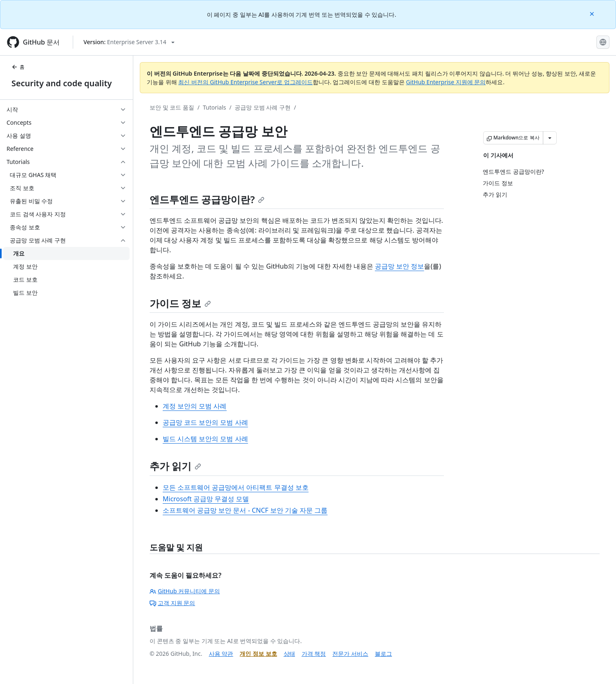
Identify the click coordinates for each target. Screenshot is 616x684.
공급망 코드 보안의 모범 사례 (205, 422)
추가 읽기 (175, 466)
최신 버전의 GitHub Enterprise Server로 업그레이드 (245, 82)
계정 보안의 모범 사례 (195, 406)
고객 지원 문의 (172, 603)
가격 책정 (314, 654)
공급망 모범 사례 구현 (263, 107)
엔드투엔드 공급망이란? (207, 199)
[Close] (593, 13)
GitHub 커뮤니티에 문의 (185, 591)
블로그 (383, 654)
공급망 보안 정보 (399, 266)
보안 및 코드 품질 (172, 107)
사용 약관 (221, 654)
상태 (289, 654)
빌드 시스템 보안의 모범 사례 (205, 439)
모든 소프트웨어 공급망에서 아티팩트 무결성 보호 (236, 487)
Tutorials (214, 107)
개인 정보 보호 (258, 654)
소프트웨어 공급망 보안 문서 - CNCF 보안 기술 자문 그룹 (245, 510)
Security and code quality (62, 83)
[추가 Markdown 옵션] (550, 138)
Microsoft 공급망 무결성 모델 (206, 499)
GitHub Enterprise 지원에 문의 (446, 82)
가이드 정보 (180, 303)
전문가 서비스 (350, 654)
